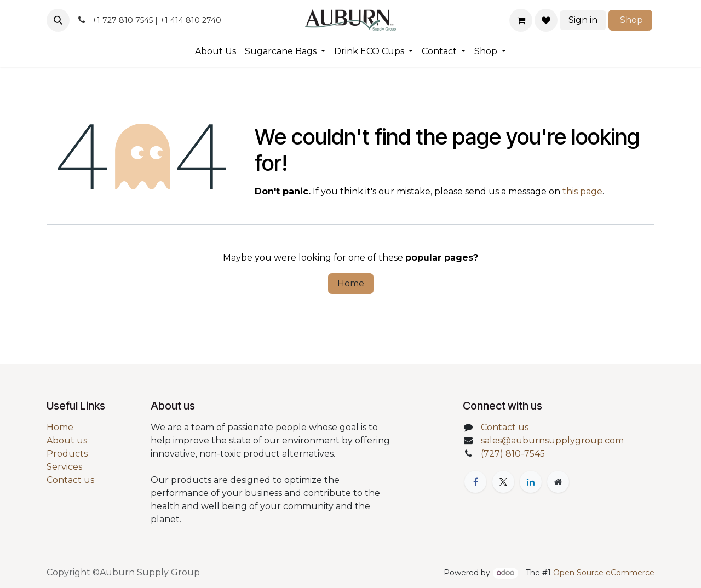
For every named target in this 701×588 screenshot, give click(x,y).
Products (67, 454)
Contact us (70, 480)
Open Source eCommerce (604, 573)
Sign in (583, 20)
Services (64, 467)
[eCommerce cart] (521, 20)
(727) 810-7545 (513, 454)
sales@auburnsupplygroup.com (552, 440)
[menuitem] (216, 51)
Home (351, 283)
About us (67, 440)
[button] (58, 20)
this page (582, 191)
